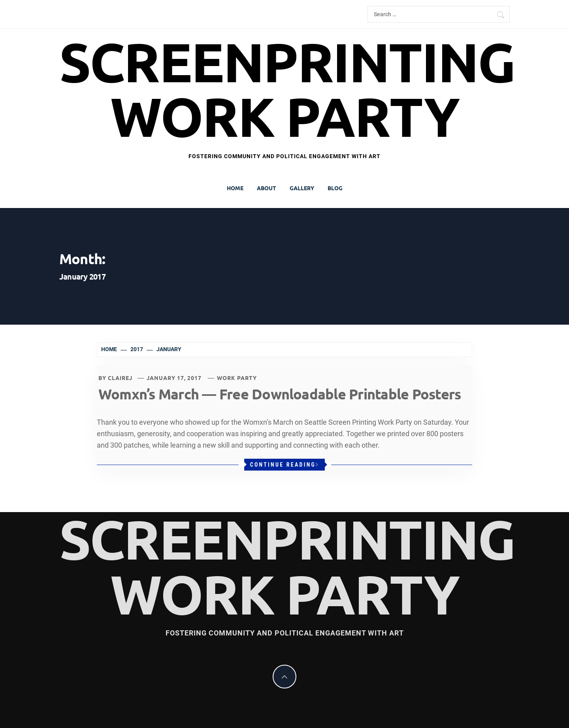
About (267, 188)
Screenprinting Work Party (287, 89)
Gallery (302, 188)
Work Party (237, 378)
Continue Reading (285, 465)
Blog (335, 188)
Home (235, 188)
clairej (120, 378)
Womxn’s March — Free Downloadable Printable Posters (280, 394)
